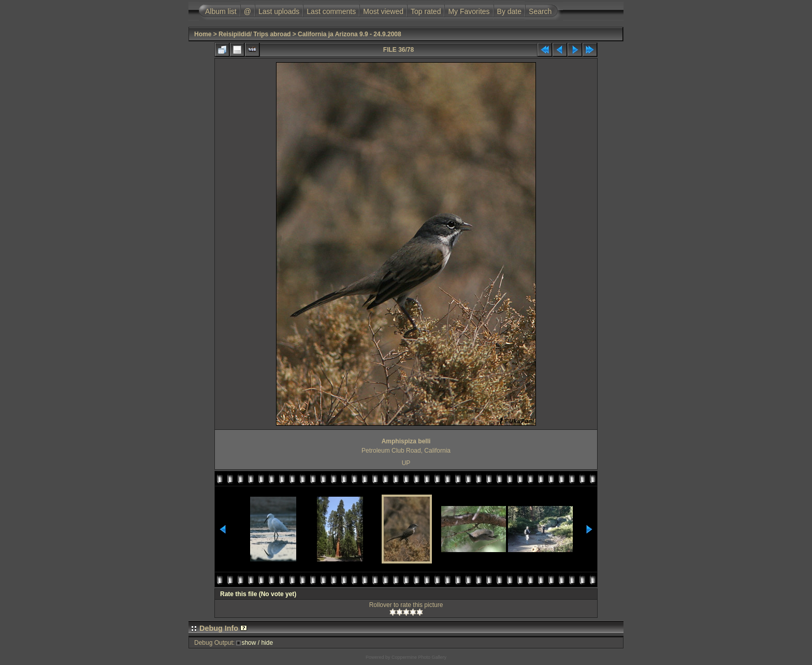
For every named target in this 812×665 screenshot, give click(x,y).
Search (540, 11)
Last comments (331, 11)
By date (509, 11)
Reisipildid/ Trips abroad (255, 34)
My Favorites (469, 11)
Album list (221, 11)
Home (203, 34)
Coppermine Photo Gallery (419, 657)
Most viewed (383, 11)
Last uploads (279, 11)
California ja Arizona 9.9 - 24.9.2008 (350, 34)
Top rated (426, 11)
